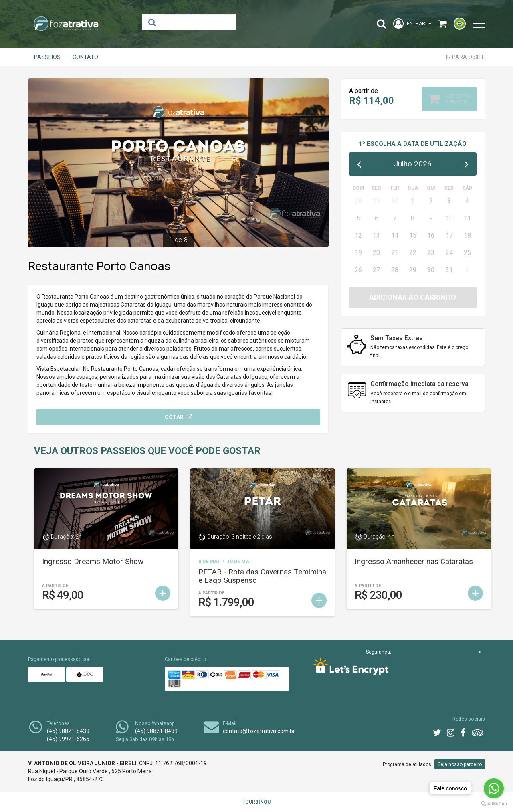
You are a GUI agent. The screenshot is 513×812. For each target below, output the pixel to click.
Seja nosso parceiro (460, 764)
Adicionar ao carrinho (413, 297)
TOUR (256, 802)
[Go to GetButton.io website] (494, 804)
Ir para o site (466, 57)
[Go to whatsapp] (494, 788)
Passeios (47, 57)
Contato (85, 57)
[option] (178, 163)
